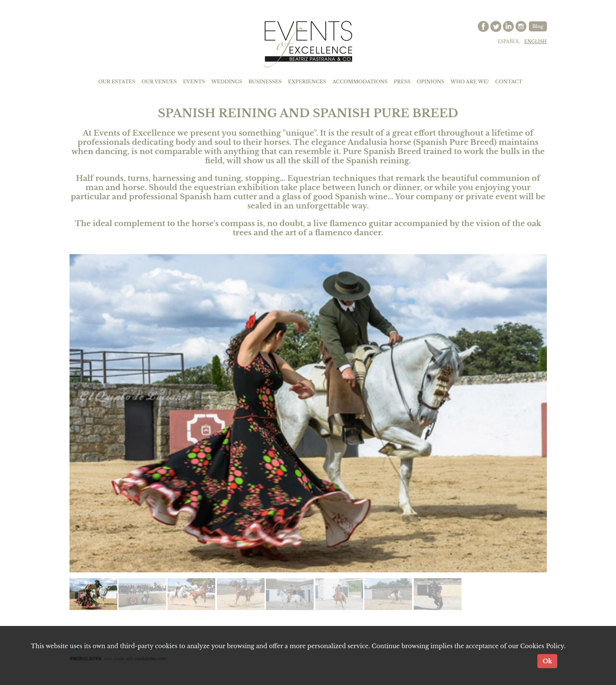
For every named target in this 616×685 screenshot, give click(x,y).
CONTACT (509, 82)
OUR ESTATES (117, 82)
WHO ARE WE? (470, 82)
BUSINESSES (265, 82)
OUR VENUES (159, 82)
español (509, 42)
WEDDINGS (227, 82)
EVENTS (194, 82)
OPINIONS (430, 82)
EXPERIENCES (307, 82)
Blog (538, 26)
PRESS (402, 82)
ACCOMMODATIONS (360, 82)
